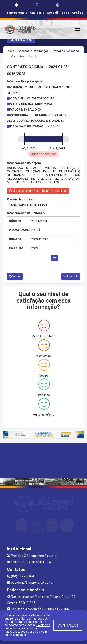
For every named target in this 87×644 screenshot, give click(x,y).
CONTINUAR (68, 625)
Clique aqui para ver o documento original (38, 191)
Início (11, 51)
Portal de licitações (66, 51)
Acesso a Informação (34, 51)
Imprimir (71, 276)
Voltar (15, 276)
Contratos (18, 56)
